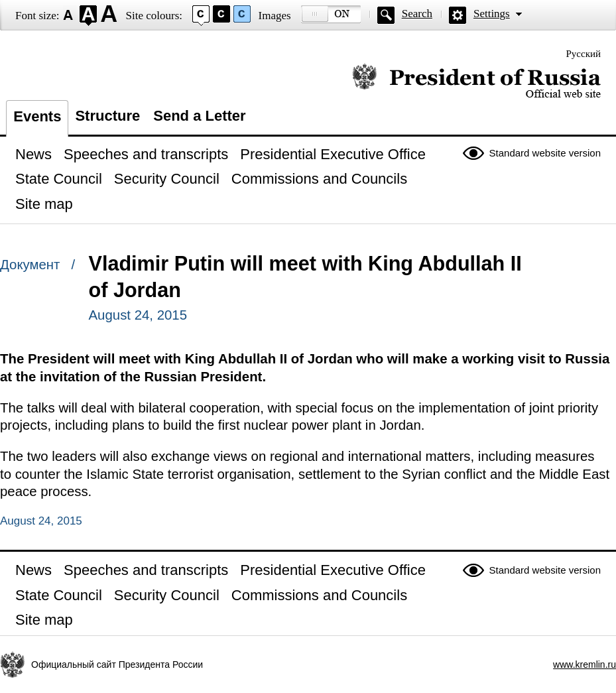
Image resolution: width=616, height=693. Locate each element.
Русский (584, 54)
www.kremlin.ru (585, 664)
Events (37, 116)
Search (417, 14)
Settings (492, 14)
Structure (107, 116)
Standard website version (545, 153)
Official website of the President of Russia (476, 81)
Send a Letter (199, 116)
